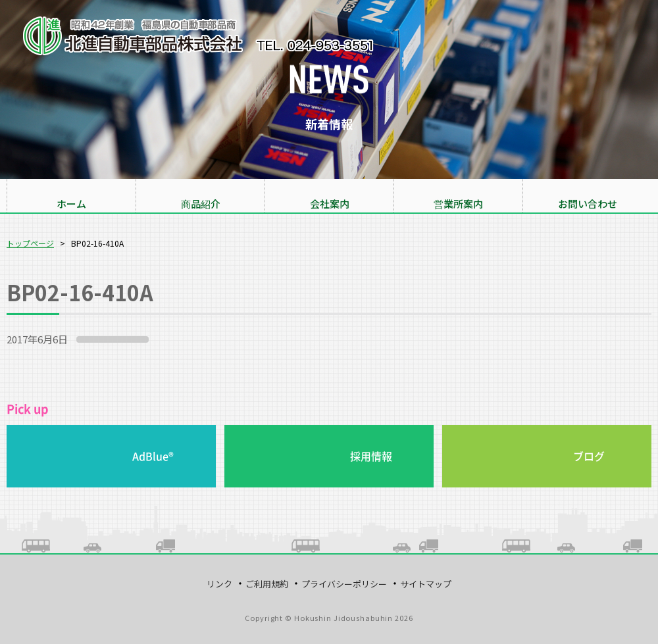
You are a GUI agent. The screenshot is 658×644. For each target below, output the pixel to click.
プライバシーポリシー (344, 584)
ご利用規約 (267, 584)
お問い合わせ (588, 204)
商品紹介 (201, 204)
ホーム (71, 204)
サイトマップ (426, 584)
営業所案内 (458, 204)
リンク (219, 584)
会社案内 (330, 204)
